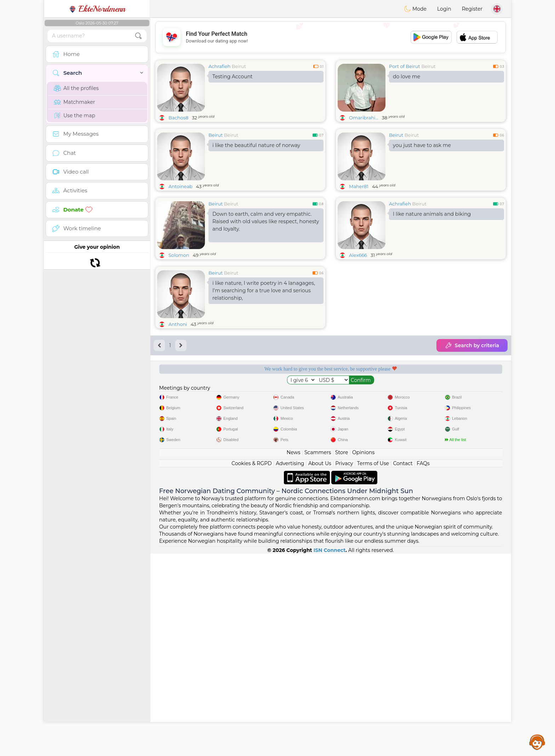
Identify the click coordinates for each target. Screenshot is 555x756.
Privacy (344, 666)
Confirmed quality (376, 448)
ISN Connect (330, 752)
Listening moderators (285, 448)
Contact (403, 666)
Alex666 (358, 255)
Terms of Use (373, 666)
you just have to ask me (422, 145)
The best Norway (467, 448)
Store (342, 655)
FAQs (423, 666)
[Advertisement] (331, 37)
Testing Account (233, 77)
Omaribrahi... (364, 118)
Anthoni (178, 379)
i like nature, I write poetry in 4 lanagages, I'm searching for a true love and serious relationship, (264, 345)
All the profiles (76, 88)
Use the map (75, 115)
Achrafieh (219, 66)
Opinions (363, 655)
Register (472, 9)
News (294, 655)
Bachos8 (178, 118)
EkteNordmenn (97, 9)
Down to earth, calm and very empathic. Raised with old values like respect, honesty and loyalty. (266, 221)
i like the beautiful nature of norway (256, 145)
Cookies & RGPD (252, 666)
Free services (194, 448)
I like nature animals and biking (432, 214)
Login (444, 9)
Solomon (179, 255)
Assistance (537, 742)
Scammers (318, 655)
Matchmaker (75, 102)
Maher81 (359, 186)
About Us (320, 666)
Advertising (290, 666)
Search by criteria (472, 400)
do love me (407, 77)
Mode (415, 9)
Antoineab (181, 186)
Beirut (239, 66)
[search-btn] (138, 36)
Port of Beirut (405, 66)
